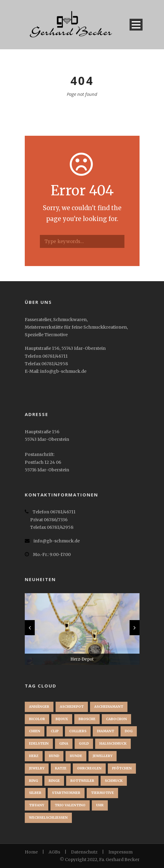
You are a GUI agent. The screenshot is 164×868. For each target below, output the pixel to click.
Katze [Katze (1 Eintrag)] (61, 768)
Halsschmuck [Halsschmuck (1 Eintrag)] (113, 743)
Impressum (121, 852)
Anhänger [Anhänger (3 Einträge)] (39, 707)
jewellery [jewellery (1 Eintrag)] (103, 756)
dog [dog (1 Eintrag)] (129, 731)
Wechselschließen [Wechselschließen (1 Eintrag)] (48, 818)
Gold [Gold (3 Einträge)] (84, 743)
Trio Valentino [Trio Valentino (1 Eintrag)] (70, 805)
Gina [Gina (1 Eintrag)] (64, 743)
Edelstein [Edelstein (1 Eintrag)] (39, 743)
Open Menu (136, 25)
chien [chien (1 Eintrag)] (35, 731)
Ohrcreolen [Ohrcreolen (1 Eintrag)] (89, 768)
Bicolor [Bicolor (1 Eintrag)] (37, 719)
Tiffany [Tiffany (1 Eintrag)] (37, 805)
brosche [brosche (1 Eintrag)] (87, 719)
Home (31, 852)
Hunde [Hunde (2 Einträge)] (76, 756)
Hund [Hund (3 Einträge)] (54, 756)
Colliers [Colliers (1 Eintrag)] (78, 731)
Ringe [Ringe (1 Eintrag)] (54, 781)
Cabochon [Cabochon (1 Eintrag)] (116, 719)
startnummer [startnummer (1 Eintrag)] (66, 793)
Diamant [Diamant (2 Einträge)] (106, 731)
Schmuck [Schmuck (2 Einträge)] (114, 781)
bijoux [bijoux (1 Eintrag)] (62, 719)
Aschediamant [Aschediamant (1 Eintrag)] (109, 707)
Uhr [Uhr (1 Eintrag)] (100, 805)
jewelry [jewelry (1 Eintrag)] (37, 768)
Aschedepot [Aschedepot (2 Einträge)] (72, 707)
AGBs (54, 852)
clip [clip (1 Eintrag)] (55, 731)
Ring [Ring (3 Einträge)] (34, 781)
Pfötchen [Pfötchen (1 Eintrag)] (122, 768)
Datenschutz (84, 852)
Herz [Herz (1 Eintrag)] (34, 756)
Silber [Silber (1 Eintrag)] (35, 793)
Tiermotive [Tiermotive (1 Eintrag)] (102, 793)
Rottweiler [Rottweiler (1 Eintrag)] (82, 781)
